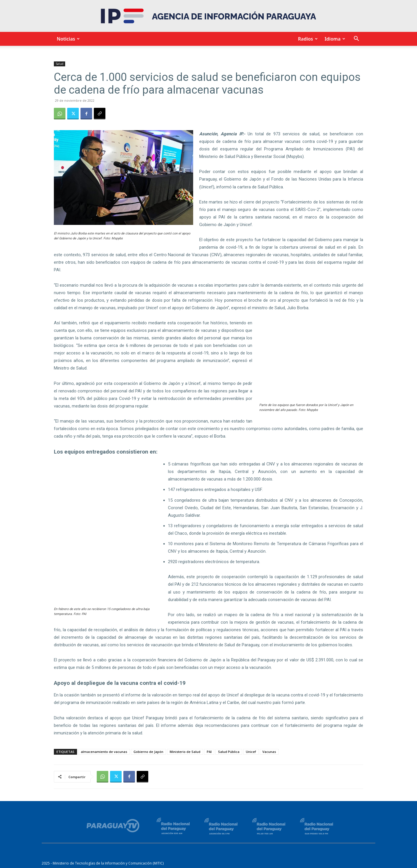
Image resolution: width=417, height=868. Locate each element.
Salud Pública (229, 752)
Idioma (334, 39)
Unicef (251, 752)
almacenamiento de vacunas (104, 752)
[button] (356, 39)
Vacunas (269, 752)
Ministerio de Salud (185, 752)
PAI (209, 752)
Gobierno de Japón (148, 752)
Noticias (67, 39)
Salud (60, 64)
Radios (307, 39)
